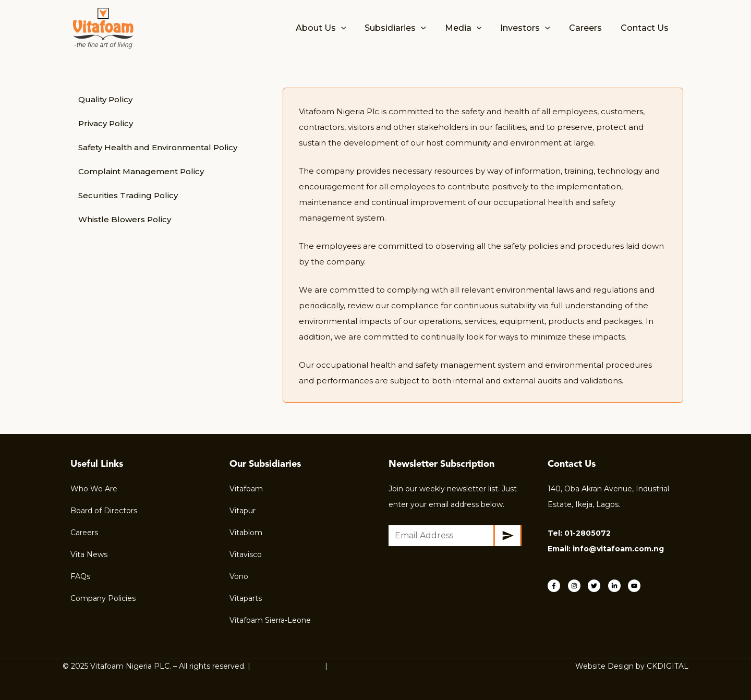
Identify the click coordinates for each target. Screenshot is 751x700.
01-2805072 (588, 533)
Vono (239, 576)
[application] (353, 28)
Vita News (89, 554)
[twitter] (597, 586)
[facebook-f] (557, 586)
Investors (530, 28)
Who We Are (94, 489)
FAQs (80, 576)
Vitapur (243, 511)
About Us (332, 28)
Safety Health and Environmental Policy (158, 147)
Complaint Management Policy (141, 171)
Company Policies (103, 598)
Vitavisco (246, 554)
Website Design (604, 666)
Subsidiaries (405, 28)
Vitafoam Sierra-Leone (270, 620)
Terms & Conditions (288, 666)
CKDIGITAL (668, 666)
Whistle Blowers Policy (125, 219)
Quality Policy (105, 99)
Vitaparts (246, 598)
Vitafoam (246, 489)
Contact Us (646, 28)
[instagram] (577, 586)
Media (471, 28)
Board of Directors (104, 511)
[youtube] (635, 586)
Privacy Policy (106, 123)
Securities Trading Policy (128, 195)
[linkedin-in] (617, 586)
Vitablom (246, 533)
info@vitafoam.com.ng (618, 549)
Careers (589, 28)
